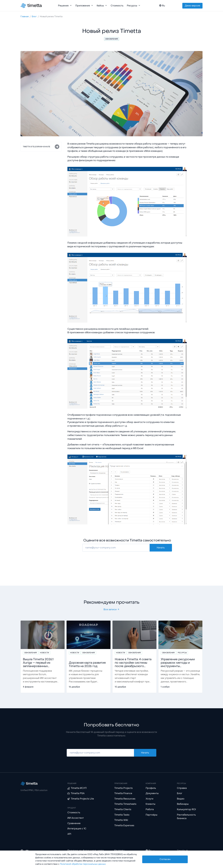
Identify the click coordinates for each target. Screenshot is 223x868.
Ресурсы (134, 6)
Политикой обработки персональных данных (83, 864)
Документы (152, 793)
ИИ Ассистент (76, 818)
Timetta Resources (125, 799)
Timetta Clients (123, 809)
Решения (65, 6)
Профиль (151, 788)
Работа (150, 809)
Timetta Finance (123, 793)
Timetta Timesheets (125, 804)
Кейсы (102, 6)
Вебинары (183, 804)
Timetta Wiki (121, 820)
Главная (25, 16)
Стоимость (117, 6)
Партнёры (151, 815)
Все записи (111, 609)
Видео (181, 799)
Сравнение (74, 823)
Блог (34, 16)
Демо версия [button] (192, 6)
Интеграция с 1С (77, 829)
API (69, 834)
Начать (161, 548)
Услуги (149, 799)
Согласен (165, 859)
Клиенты (150, 804)
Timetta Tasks (122, 815)
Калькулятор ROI (186, 809)
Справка (182, 788)
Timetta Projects (124, 788)
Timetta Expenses (124, 825)
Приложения (84, 6)
